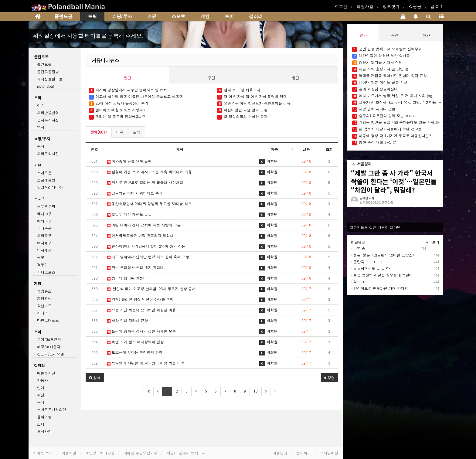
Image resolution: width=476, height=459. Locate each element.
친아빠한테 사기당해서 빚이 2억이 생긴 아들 (147, 246)
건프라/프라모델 (51, 354)
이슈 (120, 132)
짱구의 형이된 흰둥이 (127, 278)
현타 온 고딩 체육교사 (239, 90)
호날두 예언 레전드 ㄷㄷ (129, 214)
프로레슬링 (46, 180)
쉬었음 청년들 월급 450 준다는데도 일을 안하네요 (397, 122)
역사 (41, 127)
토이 (229, 16)
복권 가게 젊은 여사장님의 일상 (136, 342)
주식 (41, 146)
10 (256, 391)
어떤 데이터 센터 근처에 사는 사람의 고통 (144, 225)
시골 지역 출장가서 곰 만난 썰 (380, 69)
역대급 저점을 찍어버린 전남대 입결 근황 (389, 76)
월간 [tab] (296, 78)
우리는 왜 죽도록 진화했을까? (118, 117)
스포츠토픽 (46, 206)
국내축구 (44, 228)
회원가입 (365, 6)
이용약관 (69, 453)
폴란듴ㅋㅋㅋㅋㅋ (367, 262)
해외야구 (44, 221)
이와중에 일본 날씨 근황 (129, 161)
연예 (41, 388)
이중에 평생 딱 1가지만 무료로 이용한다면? (392, 136)
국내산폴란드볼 (50, 79)
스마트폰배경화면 (52, 409)
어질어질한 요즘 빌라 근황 (242, 110)
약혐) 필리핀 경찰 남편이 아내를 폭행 (140, 299)
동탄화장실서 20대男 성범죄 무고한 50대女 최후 (150, 204)
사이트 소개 (43, 453)
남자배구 (44, 250)
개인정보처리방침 (100, 453)
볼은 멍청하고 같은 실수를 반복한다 (382, 275)
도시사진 (44, 431)
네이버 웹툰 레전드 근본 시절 (380, 82)
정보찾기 (391, 6)
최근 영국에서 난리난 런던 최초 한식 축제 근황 (148, 257)
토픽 (92, 16)
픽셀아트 (44, 306)
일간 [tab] (127, 78)
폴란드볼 (44, 64)
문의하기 (304, 453)
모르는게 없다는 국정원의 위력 (135, 352)
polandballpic (359, 157)
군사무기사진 (48, 120)
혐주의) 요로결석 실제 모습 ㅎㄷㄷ (384, 116)
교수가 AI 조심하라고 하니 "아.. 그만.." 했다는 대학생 (397, 102)
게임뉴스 (44, 291)
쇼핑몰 (415, 6)
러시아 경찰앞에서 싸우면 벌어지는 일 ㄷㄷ (128, 90)
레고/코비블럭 (49, 347)
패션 (41, 395)
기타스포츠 (46, 272)
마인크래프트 (48, 320)
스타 (41, 424)
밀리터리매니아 (50, 187)
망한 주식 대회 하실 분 (374, 143)
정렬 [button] (330, 377)
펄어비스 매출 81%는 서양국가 (118, 110)
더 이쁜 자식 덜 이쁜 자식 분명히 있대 (252, 97)
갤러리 (256, 16)
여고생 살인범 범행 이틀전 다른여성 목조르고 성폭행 (136, 97)
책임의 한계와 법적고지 (186, 453)
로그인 (341, 6)
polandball (46, 86)
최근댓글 (358, 242)
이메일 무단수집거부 (141, 453)
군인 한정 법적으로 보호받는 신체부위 (387, 49)
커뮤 (152, 16)
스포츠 (178, 16)
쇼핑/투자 (122, 16)
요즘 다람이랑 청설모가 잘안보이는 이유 (254, 103)
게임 (205, 16)
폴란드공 (63, 16)
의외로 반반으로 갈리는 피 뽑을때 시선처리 (146, 182)
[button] (95, 378)
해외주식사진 (48, 153)
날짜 (306, 149)
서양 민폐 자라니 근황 (128, 320)
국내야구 (44, 214)
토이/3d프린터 (49, 339)
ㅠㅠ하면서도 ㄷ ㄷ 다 (370, 268)
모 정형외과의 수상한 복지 (242, 117)
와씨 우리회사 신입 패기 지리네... (138, 267)
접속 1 (437, 6)
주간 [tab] (212, 78)
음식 (41, 402)
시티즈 (42, 313)
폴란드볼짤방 (48, 71)
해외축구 (44, 235)
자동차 (42, 380)
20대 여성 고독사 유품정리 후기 (119, 103)
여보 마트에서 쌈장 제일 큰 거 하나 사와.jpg (392, 96)
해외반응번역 (48, 112)
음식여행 (44, 417)
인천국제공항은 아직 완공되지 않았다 (141, 235)
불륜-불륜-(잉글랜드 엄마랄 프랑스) (382, 255)
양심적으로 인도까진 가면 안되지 (379, 288)
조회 (329, 149)
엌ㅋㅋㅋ (359, 282)
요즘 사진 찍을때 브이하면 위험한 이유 (142, 310)
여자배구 (44, 243)
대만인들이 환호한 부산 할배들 (381, 56)
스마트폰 (44, 173)
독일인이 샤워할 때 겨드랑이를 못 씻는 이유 (146, 363)
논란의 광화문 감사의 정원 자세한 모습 (141, 331)
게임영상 (44, 298)
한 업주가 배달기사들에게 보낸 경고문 (387, 129)
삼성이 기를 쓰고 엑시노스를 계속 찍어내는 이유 (150, 172)
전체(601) (99, 132)
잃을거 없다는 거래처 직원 (377, 62)
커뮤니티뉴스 (105, 60)
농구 (41, 257)
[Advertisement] (398, 340)
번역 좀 (358, 248)
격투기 (42, 265)
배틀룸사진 (46, 373)
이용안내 (280, 453)
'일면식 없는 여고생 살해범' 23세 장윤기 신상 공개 (151, 289)
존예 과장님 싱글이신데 (375, 89)
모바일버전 (329, 453)
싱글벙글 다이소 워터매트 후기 (135, 193)
